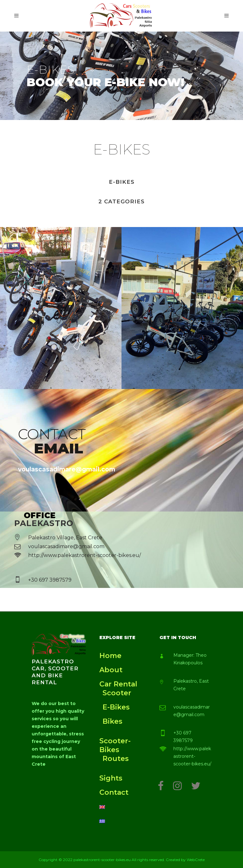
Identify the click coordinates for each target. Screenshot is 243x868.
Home (110, 656)
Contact (114, 792)
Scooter (117, 693)
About (111, 670)
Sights (111, 778)
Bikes (112, 721)
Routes (116, 759)
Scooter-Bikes (115, 745)
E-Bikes (116, 707)
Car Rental (118, 684)
